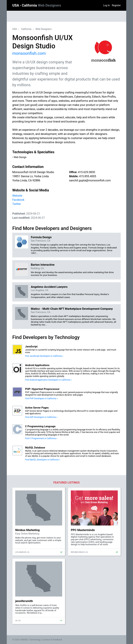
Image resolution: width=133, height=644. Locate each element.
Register (116, 5)
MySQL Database (35, 448)
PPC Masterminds (83, 530)
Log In (107, 5)
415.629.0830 (86, 172)
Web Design (20, 157)
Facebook (18, 200)
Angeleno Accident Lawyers (49, 287)
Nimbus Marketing (27, 530)
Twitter (17, 204)
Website (17, 196)
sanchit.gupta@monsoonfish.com (90, 180)
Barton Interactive (43, 265)
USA (16, 5)
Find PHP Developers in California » (41, 399)
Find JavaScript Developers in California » (44, 356)
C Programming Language (40, 426)
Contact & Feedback (52, 640)
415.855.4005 (88, 176)
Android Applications (37, 365)
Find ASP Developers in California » (41, 417)
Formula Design (41, 237)
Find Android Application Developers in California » (48, 380)
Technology (35, 640)
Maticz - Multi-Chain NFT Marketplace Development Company (72, 309)
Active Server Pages (37, 408)
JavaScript (31, 347)
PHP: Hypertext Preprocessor (42, 389)
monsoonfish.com (29, 53)
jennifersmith (24, 601)
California (41, 5)
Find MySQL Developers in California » (43, 460)
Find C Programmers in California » (41, 438)
